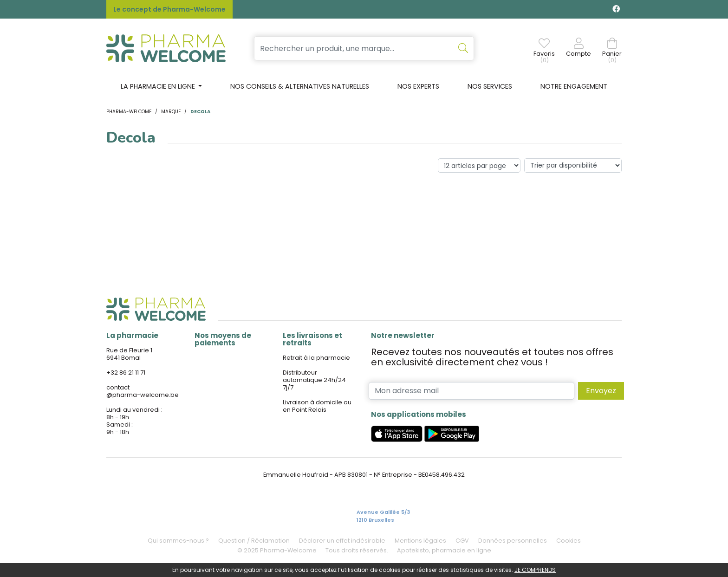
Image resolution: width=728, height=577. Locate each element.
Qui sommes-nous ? (178, 541)
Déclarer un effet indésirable (342, 541)
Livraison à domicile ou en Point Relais (317, 406)
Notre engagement (574, 86)
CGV (462, 541)
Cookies (569, 541)
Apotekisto (444, 550)
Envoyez (601, 391)
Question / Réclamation (254, 541)
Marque (171, 112)
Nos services (490, 86)
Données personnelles (513, 541)
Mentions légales (420, 541)
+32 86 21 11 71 (126, 373)
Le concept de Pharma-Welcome (169, 9)
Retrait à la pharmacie (316, 358)
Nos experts (418, 86)
